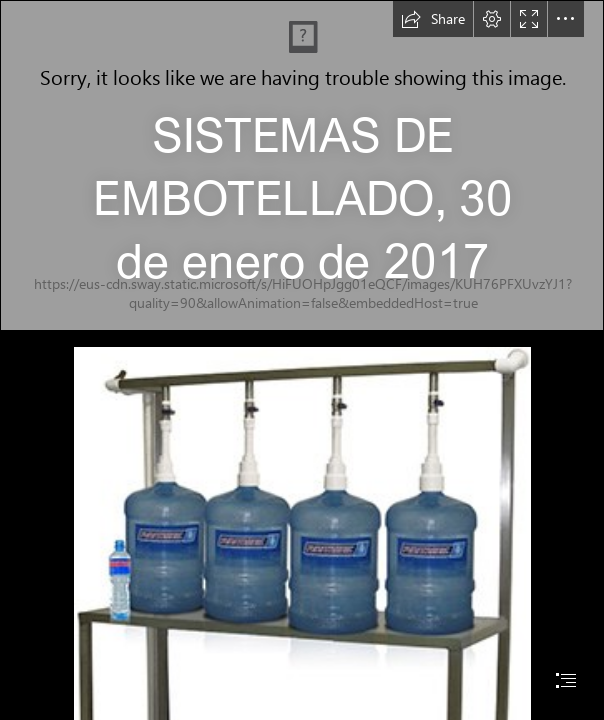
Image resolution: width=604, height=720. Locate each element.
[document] (302, 360)
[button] (433, 19)
